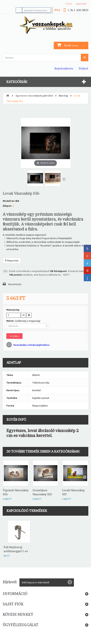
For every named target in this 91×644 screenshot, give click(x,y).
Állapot (7, 206)
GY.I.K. (69, 4)
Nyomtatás (15, 284)
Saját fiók (13, 604)
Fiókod (83, 68)
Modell (7, 201)
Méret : (23, 321)
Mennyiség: (13, 310)
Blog (57, 10)
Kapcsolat (81, 4)
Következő (64, 179)
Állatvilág (63, 96)
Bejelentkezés (64, 68)
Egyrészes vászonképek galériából (34, 96)
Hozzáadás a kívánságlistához (31, 345)
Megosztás (12, 260)
